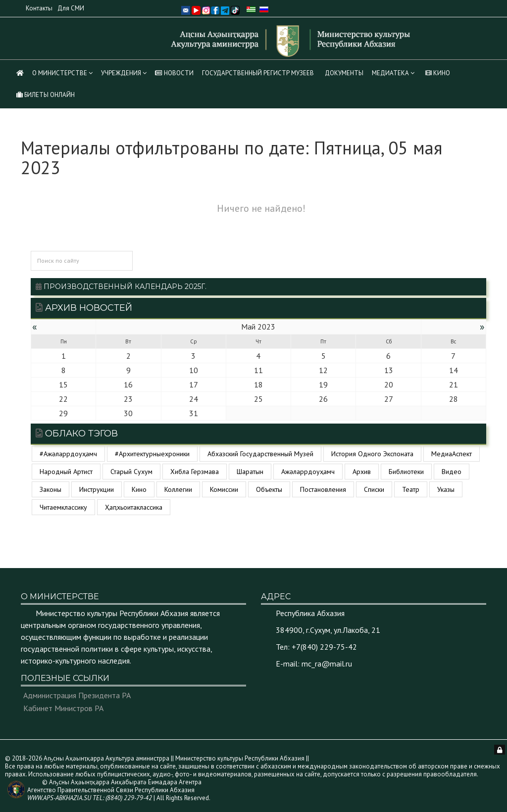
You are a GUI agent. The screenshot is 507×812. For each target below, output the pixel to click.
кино (139, 489)
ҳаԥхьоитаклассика (134, 507)
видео (452, 472)
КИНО (438, 73)
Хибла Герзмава (195, 472)
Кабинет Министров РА (63, 708)
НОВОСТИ (174, 73)
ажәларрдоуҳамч (308, 472)
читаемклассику (63, 507)
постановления (323, 489)
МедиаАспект (452, 454)
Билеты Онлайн (46, 95)
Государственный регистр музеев (258, 73)
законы (51, 489)
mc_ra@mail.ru (327, 664)
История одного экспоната (372, 454)
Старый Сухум (131, 472)
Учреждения (121, 73)
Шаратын (250, 472)
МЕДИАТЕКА (390, 73)
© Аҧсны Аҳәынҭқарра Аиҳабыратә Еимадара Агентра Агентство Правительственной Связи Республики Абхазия (114, 790)
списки (374, 489)
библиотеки (406, 472)
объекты (269, 489)
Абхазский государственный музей (260, 454)
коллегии (178, 489)
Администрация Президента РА (77, 695)
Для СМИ (71, 8)
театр (411, 489)
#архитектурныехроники (152, 454)
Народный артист (66, 472)
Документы (344, 73)
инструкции (97, 489)
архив (362, 472)
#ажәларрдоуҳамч (68, 454)
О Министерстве (60, 73)
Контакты (39, 8)
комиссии (224, 489)
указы (446, 489)
